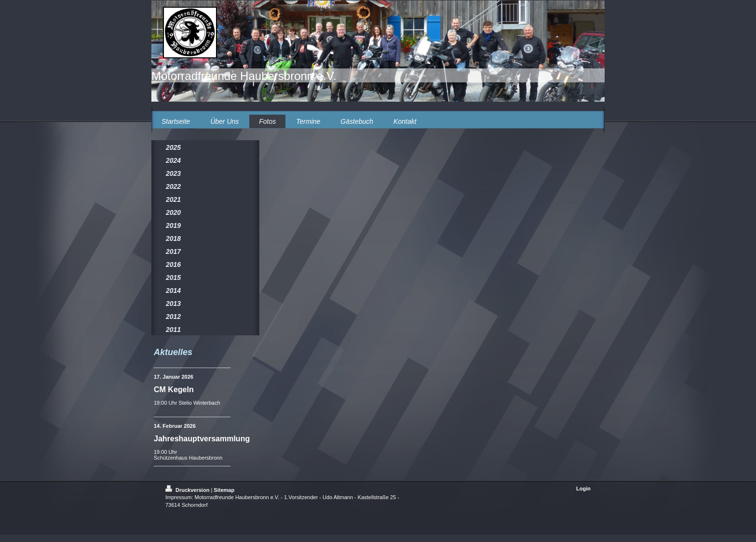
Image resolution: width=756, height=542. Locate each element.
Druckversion (188, 490)
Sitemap (224, 490)
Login (583, 489)
